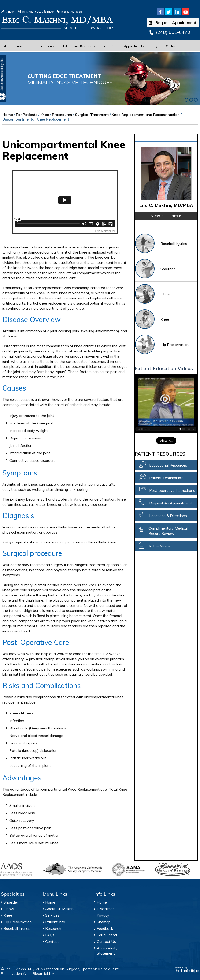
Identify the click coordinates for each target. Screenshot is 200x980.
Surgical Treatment (92, 115)
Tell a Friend (107, 935)
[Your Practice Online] (187, 969)
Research (109, 46)
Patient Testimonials (166, 478)
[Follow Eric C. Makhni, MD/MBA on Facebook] (160, 12)
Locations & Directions (168, 516)
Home (8, 115)
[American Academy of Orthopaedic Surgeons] (19, 870)
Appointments (134, 46)
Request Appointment (173, 23)
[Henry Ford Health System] (174, 870)
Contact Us (106, 941)
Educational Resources (79, 46)
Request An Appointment (171, 503)
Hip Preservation (162, 345)
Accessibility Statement (107, 951)
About (21, 46)
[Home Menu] (5, 46)
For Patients (46, 46)
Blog (154, 46)
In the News (159, 546)
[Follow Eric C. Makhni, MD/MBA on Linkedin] (177, 12)
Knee (45, 115)
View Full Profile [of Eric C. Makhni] (166, 216)
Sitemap (104, 922)
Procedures (62, 115)
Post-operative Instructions (172, 490)
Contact (171, 46)
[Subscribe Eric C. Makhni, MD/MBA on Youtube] (186, 12)
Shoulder (155, 269)
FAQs (50, 935)
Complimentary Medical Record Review (168, 531)
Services (52, 915)
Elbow (153, 294)
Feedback (105, 928)
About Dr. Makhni (60, 909)
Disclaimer (105, 909)
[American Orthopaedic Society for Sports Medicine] (75, 869)
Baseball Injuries (161, 244)
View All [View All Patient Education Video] (166, 441)
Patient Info (55, 922)
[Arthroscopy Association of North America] (131, 869)
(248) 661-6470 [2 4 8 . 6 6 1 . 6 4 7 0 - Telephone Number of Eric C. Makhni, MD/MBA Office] (173, 32)
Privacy (103, 915)
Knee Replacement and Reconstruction (146, 115)
